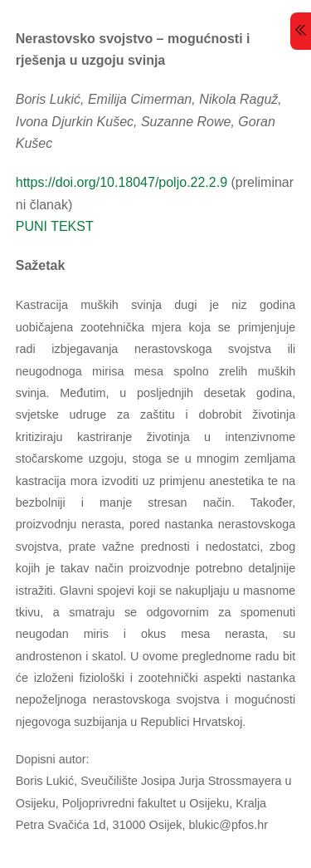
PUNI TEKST (55, 226)
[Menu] (301, 31)
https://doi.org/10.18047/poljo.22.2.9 (121, 182)
